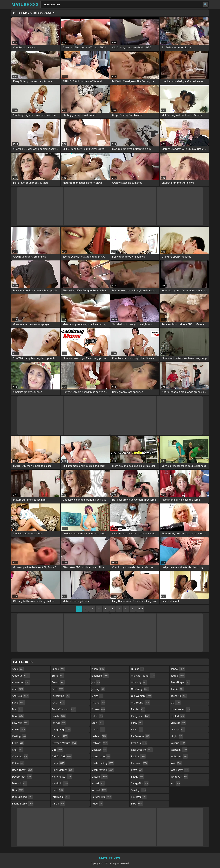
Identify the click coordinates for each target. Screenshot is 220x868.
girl (57, 750)
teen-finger (180, 682)
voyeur (178, 743)
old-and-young (143, 676)
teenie (177, 689)
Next (140, 609)
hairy (58, 763)
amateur (21, 676)
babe (18, 703)
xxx (176, 783)
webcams (179, 756)
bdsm (19, 730)
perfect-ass (140, 736)
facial (58, 703)
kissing (98, 703)
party (137, 723)
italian (58, 804)
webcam (179, 750)
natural (99, 790)
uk (176, 703)
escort (58, 682)
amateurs (21, 682)
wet (176, 763)
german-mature (64, 743)
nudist (138, 669)
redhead (140, 763)
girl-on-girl (62, 756)
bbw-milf (21, 723)
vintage (178, 730)
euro (58, 689)
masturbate (101, 756)
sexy (137, 804)
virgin (177, 736)
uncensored (180, 709)
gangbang (61, 730)
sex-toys (139, 797)
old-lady (139, 682)
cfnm (18, 743)
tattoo (178, 676)
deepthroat (22, 777)
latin (98, 723)
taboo (178, 669)
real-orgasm (142, 750)
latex (97, 716)
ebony (58, 669)
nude (97, 804)
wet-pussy (180, 770)
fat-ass (59, 723)
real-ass (139, 743)
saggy (137, 777)
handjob (60, 783)
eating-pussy (23, 804)
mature (99, 777)
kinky (97, 696)
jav (96, 682)
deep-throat (23, 770)
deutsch (20, 783)
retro (137, 770)
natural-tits (101, 797)
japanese (100, 676)
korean (98, 709)
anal (18, 689)
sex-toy (139, 790)
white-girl (179, 777)
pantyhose (140, 716)
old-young (141, 703)
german (60, 736)
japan (98, 669)
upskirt (178, 716)
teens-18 (179, 696)
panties (138, 709)
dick (18, 790)
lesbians (100, 743)
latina (98, 730)
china (18, 763)
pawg (137, 730)
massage (99, 750)
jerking (98, 689)
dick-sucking (22, 797)
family (59, 716)
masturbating (103, 763)
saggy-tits (140, 783)
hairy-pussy (62, 777)
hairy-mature (63, 770)
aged (18, 669)
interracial (61, 797)
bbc (18, 709)
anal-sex (20, 696)
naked (98, 783)
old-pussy (140, 689)
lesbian (99, 736)
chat (18, 750)
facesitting (61, 696)
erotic (58, 676)
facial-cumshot (64, 709)
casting (19, 736)
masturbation (103, 770)
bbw (18, 716)
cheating (20, 756)
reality (138, 756)
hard (58, 790)
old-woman (141, 696)
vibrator (178, 723)
